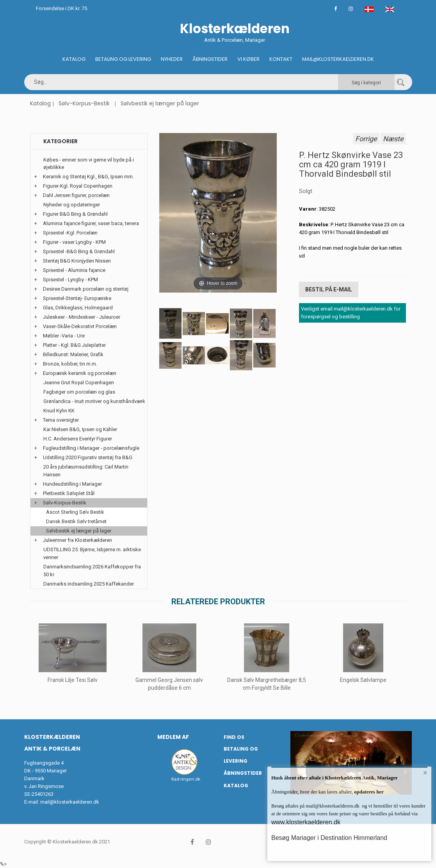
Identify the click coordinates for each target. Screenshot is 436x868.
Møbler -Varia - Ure (64, 336)
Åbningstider (210, 59)
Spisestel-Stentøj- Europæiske (77, 298)
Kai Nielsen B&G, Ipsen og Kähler (80, 429)
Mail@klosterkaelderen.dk (338, 59)
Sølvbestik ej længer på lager (160, 103)
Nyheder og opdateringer (72, 205)
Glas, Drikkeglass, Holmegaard (78, 308)
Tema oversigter (61, 420)
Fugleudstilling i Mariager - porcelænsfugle (91, 448)
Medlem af (173, 737)
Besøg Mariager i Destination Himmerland (329, 838)
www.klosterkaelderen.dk (306, 822)
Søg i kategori (366, 83)
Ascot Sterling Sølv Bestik (75, 512)
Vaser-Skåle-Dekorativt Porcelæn (80, 326)
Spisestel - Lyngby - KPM (70, 280)
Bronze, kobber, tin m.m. (70, 364)
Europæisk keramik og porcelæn (80, 373)
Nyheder (172, 59)
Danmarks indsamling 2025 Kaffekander (89, 584)
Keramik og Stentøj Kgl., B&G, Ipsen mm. (88, 177)
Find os (234, 737)
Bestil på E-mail (329, 289)
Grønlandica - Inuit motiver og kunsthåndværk (94, 401)
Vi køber (248, 59)
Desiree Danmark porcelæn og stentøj (86, 289)
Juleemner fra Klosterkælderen (77, 540)
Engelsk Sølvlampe (364, 680)
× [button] (425, 773)
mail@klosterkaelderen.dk (70, 802)
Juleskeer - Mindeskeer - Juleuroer (82, 317)
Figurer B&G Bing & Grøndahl (75, 214)
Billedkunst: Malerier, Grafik (73, 354)
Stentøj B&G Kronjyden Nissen (77, 261)
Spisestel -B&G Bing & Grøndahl (79, 251)
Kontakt (281, 59)
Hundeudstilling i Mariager (72, 484)
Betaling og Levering (123, 59)
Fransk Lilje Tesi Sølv (73, 680)
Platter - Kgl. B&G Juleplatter (74, 345)
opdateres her (368, 792)
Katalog (74, 59)
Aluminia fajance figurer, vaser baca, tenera (91, 223)
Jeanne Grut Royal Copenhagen (79, 383)
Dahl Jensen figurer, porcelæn (76, 195)
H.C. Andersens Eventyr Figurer (78, 439)
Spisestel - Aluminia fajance (74, 270)
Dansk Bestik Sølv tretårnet (76, 521)
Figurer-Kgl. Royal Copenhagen (78, 186)
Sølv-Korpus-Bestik (84, 103)
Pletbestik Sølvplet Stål (69, 493)
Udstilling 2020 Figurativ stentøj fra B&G (88, 457)
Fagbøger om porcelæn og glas (79, 392)
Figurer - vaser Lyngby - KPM (74, 242)
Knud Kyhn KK (59, 411)
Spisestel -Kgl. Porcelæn (70, 233)
